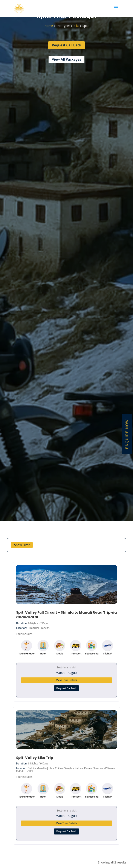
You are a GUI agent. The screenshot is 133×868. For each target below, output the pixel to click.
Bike (76, 26)
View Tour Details (66, 680)
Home (49, 26)
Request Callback (66, 688)
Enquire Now (127, 434)
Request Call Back (66, 45)
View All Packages (67, 59)
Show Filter (22, 545)
